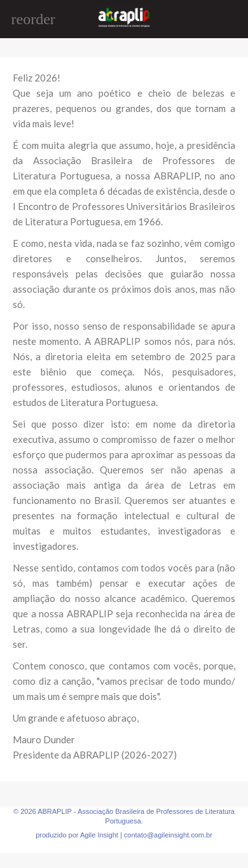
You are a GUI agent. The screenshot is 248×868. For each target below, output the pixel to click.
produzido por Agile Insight (77, 835)
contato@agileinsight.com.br (168, 835)
